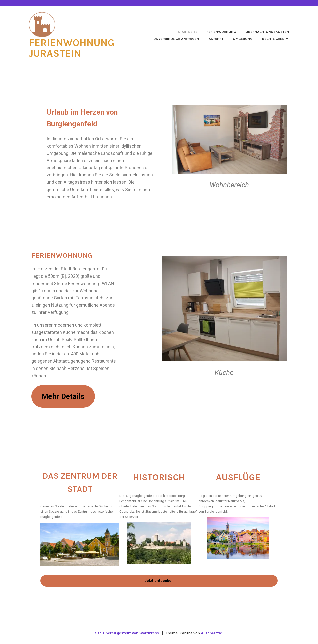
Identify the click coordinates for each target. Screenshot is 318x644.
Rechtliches (273, 38)
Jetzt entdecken (159, 582)
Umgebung (243, 38)
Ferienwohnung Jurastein (74, 48)
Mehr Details (65, 396)
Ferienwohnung (221, 31)
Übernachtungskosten (267, 31)
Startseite (187, 31)
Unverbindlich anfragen (176, 38)
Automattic (212, 634)
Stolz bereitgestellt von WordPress (127, 634)
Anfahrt (216, 38)
